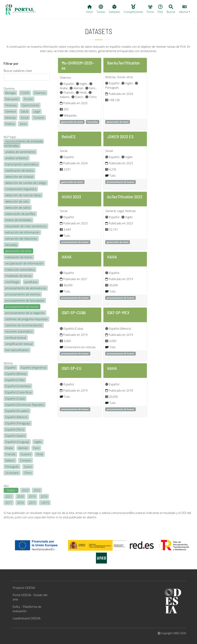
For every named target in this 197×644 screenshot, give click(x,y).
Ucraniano (12, 473)
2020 (21, 496)
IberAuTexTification (123, 63)
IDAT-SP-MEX (118, 312)
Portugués (12, 467)
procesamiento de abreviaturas (26, 288)
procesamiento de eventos (23, 294)
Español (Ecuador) (17, 411)
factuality (11, 245)
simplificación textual (19, 344)
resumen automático (19, 331)
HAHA (67, 257)
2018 (44, 496)
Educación (12, 99)
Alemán (23, 448)
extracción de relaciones (21, 239)
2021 (9, 496)
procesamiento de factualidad (25, 301)
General (10, 111)
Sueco (28, 467)
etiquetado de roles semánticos (26, 226)
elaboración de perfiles (20, 214)
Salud (24, 111)
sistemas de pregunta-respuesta (26, 319)
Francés (10, 454)
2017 (9, 503)
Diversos (40, 93)
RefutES (69, 137)
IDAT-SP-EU (72, 368)
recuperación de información (24, 263)
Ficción (28, 99)
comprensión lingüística (21, 189)
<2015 (45, 503)
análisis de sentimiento (20, 152)
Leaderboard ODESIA (27, 618)
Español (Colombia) (18, 386)
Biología (10, 93)
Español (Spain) (15, 436)
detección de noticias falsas (23, 195)
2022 (37, 490)
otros (23, 124)
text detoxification (17, 350)
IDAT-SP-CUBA (74, 312)
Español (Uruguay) (17, 442)
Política (10, 124)
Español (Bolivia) (16, 374)
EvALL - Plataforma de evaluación (27, 609)
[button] (185, 9)
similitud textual (16, 338)
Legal (37, 111)
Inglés (38, 442)
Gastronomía (30, 105)
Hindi (40, 454)
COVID (25, 93)
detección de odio (17, 201)
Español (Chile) (15, 380)
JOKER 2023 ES (120, 137)
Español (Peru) (15, 429)
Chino (28, 473)
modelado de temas (18, 276)
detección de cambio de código (26, 183)
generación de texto (18, 251)
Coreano (26, 460)
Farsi (36, 448)
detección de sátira (18, 208)
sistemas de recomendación (24, 325)
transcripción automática (22, 164)
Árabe (9, 448)
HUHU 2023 (71, 197)
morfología (12, 282)
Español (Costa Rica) (18, 392)
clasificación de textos (20, 170)
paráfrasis (31, 282)
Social (25, 118)
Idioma (8, 363)
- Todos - (11, 490)
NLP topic (10, 137)
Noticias (10, 118)
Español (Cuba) (15, 398)
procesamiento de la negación (25, 313)
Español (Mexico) (16, 417)
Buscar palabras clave (18, 71)
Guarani (26, 454)
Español (10, 368)
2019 (32, 496)
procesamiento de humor (22, 307)
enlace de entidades (18, 220)
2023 (25, 490)
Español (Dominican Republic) (25, 405)
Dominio (9, 89)
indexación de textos (19, 257)
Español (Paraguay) (18, 423)
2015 (32, 503)
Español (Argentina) (33, 368)
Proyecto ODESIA (24, 588)
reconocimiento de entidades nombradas (24, 144)
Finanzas (11, 105)
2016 (21, 503)
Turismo (39, 118)
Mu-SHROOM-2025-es (78, 65)
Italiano (10, 460)
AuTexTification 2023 (125, 197)
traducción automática (20, 270)
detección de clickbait (19, 177)
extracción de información (22, 232)
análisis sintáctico (17, 158)
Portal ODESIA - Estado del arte (30, 597)
